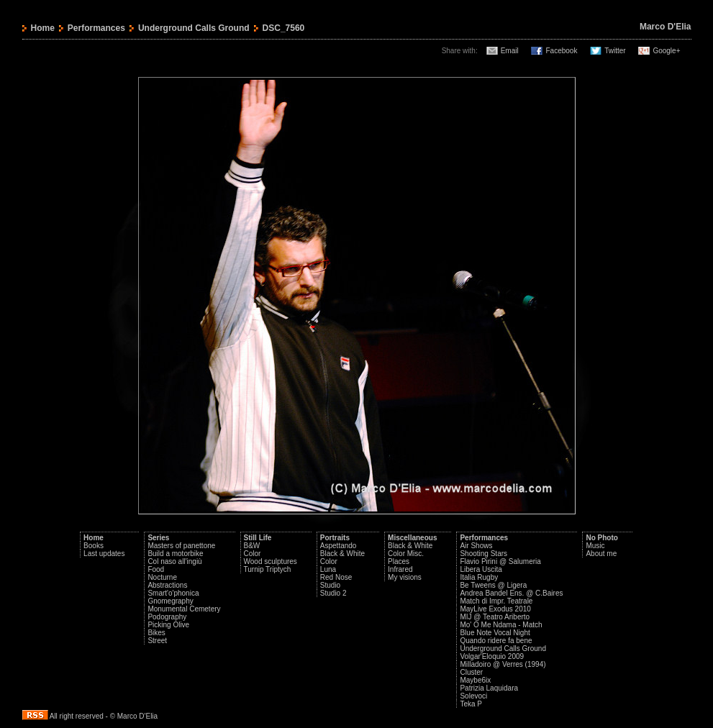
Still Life (258, 538)
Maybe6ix (475, 680)
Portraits (335, 538)
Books (94, 546)
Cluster (471, 672)
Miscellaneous (412, 538)
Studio (330, 585)
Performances (96, 28)
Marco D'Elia (666, 27)
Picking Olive (168, 625)
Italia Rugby (479, 577)
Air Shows (476, 546)
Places (399, 561)
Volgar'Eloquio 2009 (492, 656)
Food (156, 569)
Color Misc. (406, 554)
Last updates (104, 554)
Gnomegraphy (170, 601)
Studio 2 (333, 593)
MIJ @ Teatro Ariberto (495, 617)
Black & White (342, 554)
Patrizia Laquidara (489, 688)
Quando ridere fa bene (496, 641)
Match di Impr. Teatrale (496, 601)
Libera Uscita (481, 569)
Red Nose (336, 577)
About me (601, 554)
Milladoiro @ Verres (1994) (503, 664)
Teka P (471, 704)
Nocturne (162, 577)
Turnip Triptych (268, 569)
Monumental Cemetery (184, 609)
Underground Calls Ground (194, 28)
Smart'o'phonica (173, 593)
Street (157, 641)
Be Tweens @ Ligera (493, 585)
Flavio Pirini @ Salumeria (500, 561)
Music (595, 546)
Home (43, 28)
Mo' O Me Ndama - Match (501, 625)
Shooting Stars (483, 554)
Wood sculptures (271, 561)
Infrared (400, 569)
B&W (252, 546)
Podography (167, 617)
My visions (405, 577)
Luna (328, 569)
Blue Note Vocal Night (495, 633)
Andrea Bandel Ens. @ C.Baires (511, 593)
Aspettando (339, 546)
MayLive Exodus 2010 (495, 609)
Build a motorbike (175, 554)
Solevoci (473, 696)
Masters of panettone (181, 546)
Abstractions (167, 585)
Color (253, 554)
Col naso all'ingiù (174, 561)
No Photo (601, 538)
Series (158, 538)
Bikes (156, 633)
